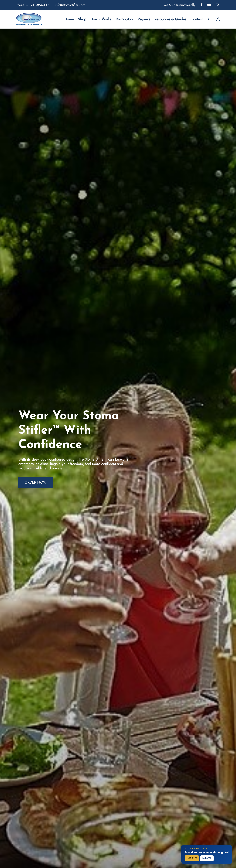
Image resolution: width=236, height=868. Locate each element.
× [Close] (228, 848)
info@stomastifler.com (70, 5)
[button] (36, 485)
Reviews (144, 19)
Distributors (125, 19)
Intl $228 (207, 858)
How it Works (101, 19)
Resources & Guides (170, 19)
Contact (197, 19)
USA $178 (192, 858)
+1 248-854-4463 (39, 5)
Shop (82, 19)
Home (69, 19)
